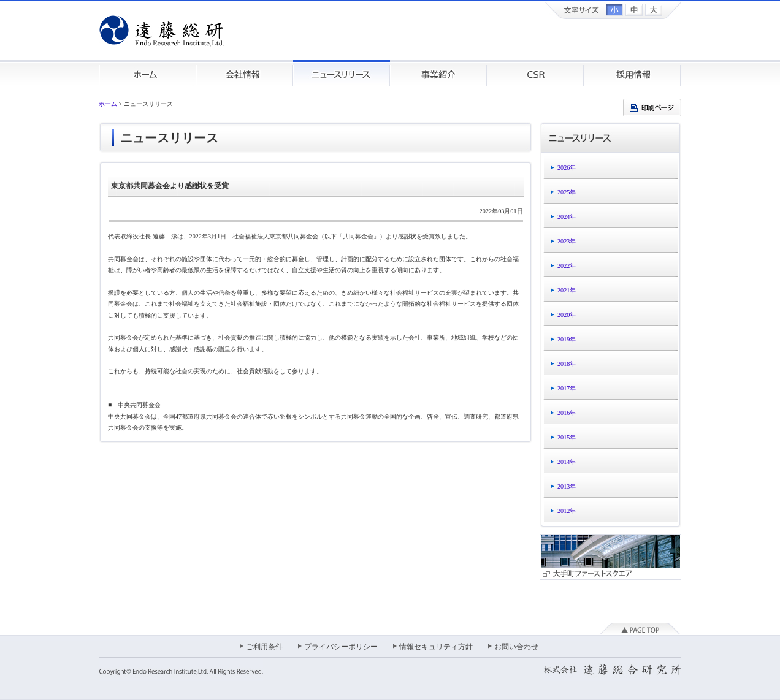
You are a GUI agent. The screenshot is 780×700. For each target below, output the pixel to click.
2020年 (567, 315)
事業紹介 (438, 73)
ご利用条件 (264, 647)
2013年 (567, 486)
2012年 (567, 511)
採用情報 (633, 73)
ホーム (147, 73)
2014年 (567, 462)
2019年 (567, 339)
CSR (535, 73)
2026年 (567, 168)
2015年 (567, 437)
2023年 (567, 241)
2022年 (567, 266)
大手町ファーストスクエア (610, 557)
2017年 (567, 388)
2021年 (567, 290)
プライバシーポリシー (341, 647)
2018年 (567, 364)
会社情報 (245, 73)
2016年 (567, 413)
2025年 (567, 192)
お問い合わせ (516, 647)
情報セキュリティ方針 (436, 647)
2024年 (567, 217)
